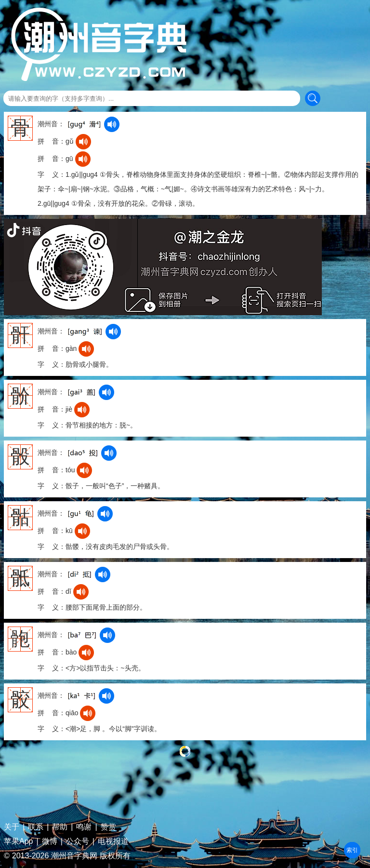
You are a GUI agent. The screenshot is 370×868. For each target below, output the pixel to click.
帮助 (60, 827)
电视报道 (113, 841)
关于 (12, 827)
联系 (36, 827)
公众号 (78, 841)
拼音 (352, 850)
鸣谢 (84, 827)
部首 (352, 850)
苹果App (18, 841)
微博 (50, 841)
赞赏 (108, 827)
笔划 (352, 850)
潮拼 (352, 850)
